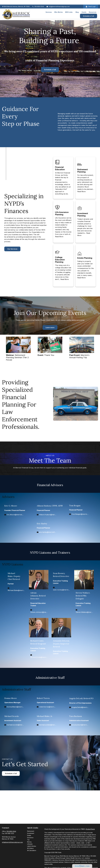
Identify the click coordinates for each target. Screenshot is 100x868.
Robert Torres (43, 698)
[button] (49, 7)
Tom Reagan (75, 506)
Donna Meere (11, 698)
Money (29, 842)
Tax (28, 840)
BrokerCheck (90, 829)
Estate (29, 835)
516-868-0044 (38, 2)
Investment (31, 833)
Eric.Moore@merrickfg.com (15, 515)
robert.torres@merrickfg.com (48, 707)
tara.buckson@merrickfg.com (80, 725)
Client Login (91, 2)
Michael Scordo (12, 716)
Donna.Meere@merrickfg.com (15, 707)
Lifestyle (30, 844)
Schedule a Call (50, 70)
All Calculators (32, 850)
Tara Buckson (76, 716)
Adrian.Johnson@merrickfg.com (39, 612)
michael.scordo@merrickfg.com (15, 725)
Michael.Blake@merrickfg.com (16, 590)
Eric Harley (42, 524)
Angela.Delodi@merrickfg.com (80, 707)
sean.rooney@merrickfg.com (62, 590)
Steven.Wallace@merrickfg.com (84, 612)
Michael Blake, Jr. (45, 716)
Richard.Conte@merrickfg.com (39, 657)
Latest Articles (32, 846)
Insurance (30, 838)
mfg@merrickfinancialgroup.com (58, 2)
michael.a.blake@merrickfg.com (48, 725)
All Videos (30, 848)
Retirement (31, 831)
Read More (81, 191)
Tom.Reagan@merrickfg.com (80, 514)
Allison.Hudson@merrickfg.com (48, 515)
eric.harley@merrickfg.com (48, 532)
